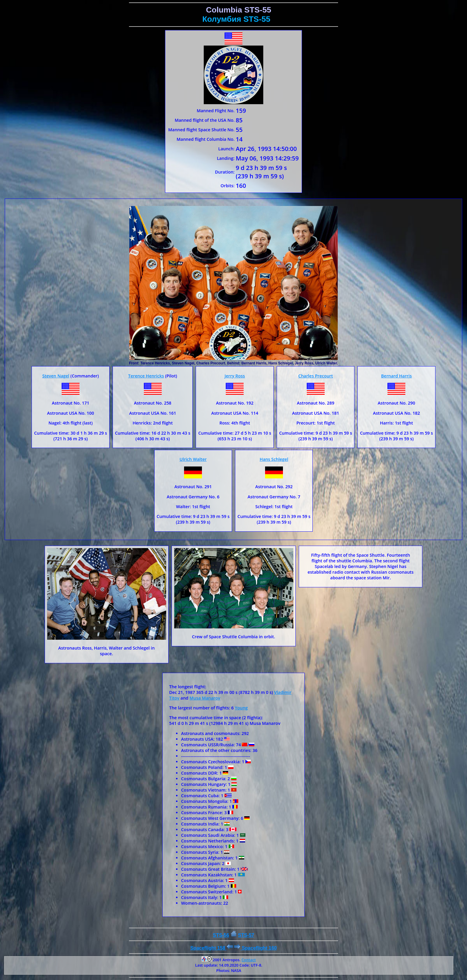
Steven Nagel (56, 376)
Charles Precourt (316, 376)
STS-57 (246, 935)
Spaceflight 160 (255, 948)
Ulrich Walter (193, 459)
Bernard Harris (397, 376)
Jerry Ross (235, 376)
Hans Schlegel (274, 459)
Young (241, 708)
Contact (249, 960)
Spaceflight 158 (212, 948)
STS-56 (221, 935)
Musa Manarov (205, 698)
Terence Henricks (146, 376)
